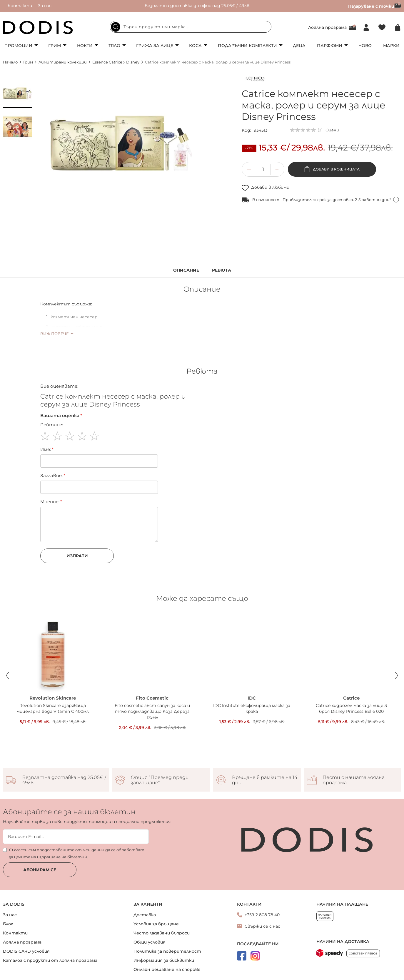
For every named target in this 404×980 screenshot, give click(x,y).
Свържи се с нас (262, 926)
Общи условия (150, 942)
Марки (391, 46)
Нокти (85, 46)
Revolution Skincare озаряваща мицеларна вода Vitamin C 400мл (53, 708)
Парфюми (330, 46)
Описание (186, 270)
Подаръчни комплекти (247, 46)
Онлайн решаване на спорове (167, 969)
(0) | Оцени (328, 130)
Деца (299, 46)
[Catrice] (255, 80)
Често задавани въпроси (162, 933)
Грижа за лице (155, 46)
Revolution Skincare (53, 698)
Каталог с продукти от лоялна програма (50, 960)
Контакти (20, 6)
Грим (55, 46)
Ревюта (222, 270)
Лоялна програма (327, 27)
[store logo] (38, 27)
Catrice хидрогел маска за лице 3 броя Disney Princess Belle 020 (351, 708)
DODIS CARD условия (26, 951)
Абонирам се (40, 870)
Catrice (351, 698)
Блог (8, 924)
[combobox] (191, 27)
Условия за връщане (156, 924)
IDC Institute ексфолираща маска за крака (252, 708)
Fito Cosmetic (152, 698)
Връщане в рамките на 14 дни (265, 780)
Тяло (114, 46)
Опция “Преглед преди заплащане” (160, 780)
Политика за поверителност (167, 951)
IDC (252, 698)
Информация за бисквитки (164, 960)
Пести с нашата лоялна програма (354, 780)
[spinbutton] (263, 169)
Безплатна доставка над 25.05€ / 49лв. (64, 780)
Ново (365, 46)
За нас (45, 6)
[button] (18, 93)
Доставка (145, 915)
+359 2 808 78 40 (262, 915)
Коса (195, 46)
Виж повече (55, 334)
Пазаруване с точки (375, 6)
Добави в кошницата (336, 169)
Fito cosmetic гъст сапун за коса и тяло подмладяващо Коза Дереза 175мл (152, 711)
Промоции (18, 46)
